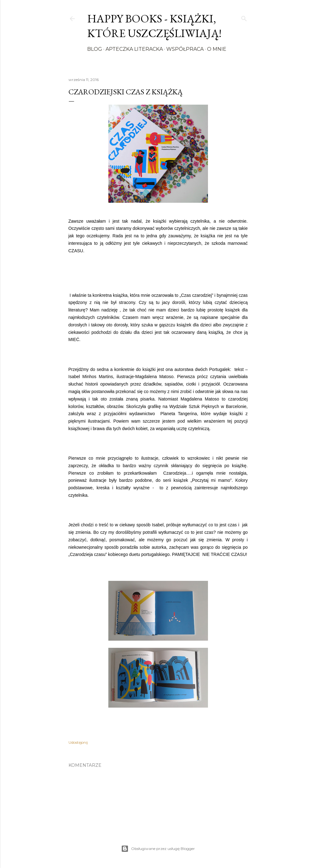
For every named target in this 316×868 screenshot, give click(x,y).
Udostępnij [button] (78, 742)
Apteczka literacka (134, 49)
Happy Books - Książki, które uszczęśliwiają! (154, 26)
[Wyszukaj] (244, 17)
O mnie (217, 49)
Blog (95, 49)
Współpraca (185, 49)
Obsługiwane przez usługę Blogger (158, 849)
